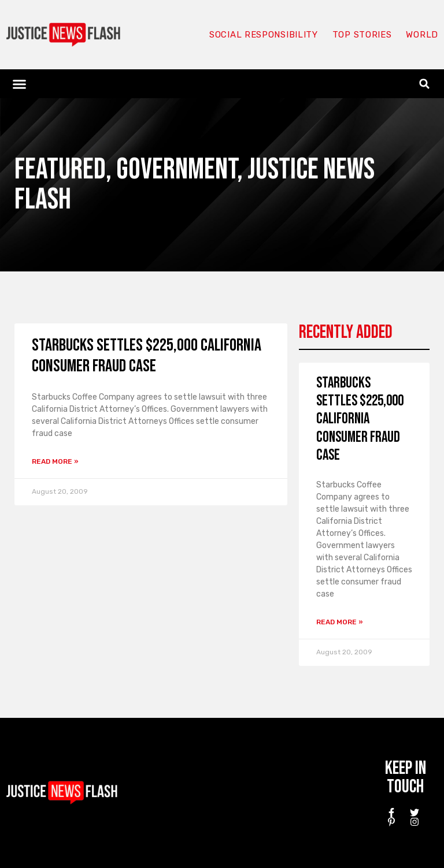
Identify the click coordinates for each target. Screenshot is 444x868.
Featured (60, 169)
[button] (20, 84)
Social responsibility (264, 35)
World (422, 35)
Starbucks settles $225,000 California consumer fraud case (147, 356)
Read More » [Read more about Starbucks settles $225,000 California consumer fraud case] (55, 461)
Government (177, 169)
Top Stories (362, 35)
